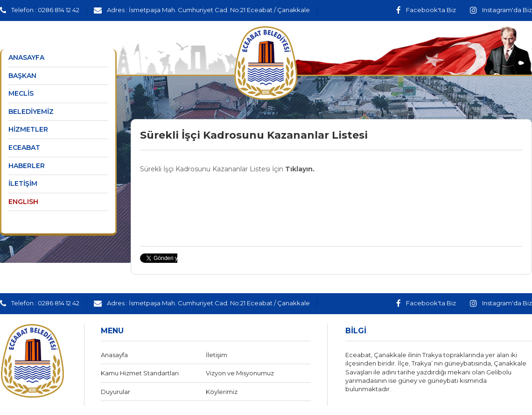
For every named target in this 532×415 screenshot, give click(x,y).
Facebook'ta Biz (426, 10)
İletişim (217, 355)
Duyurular (115, 392)
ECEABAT (24, 148)
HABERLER (27, 166)
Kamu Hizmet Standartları (140, 373)
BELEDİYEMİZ (31, 112)
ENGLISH (23, 202)
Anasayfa (114, 355)
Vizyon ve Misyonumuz (240, 373)
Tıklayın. (300, 169)
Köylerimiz (222, 392)
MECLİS (21, 93)
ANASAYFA (26, 57)
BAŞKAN (22, 76)
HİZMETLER (28, 129)
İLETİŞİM (23, 183)
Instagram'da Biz (501, 10)
